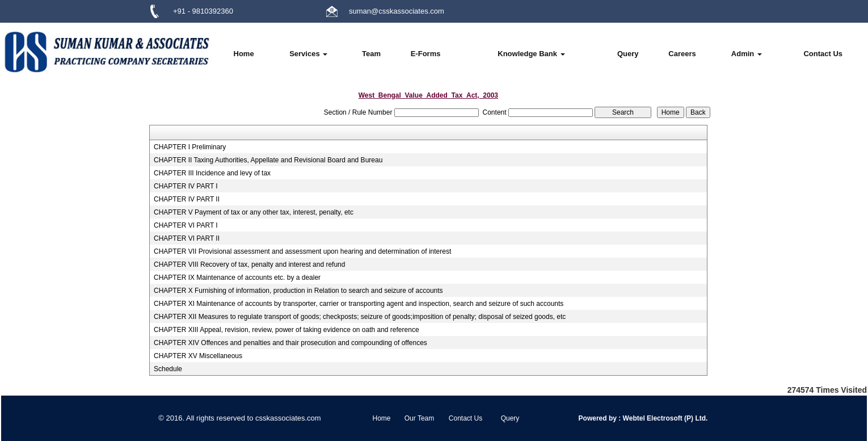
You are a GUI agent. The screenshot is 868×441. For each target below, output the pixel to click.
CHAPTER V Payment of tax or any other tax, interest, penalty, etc (254, 212)
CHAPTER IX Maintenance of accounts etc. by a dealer (237, 278)
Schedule (168, 369)
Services (308, 54)
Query (628, 54)
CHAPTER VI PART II (187, 238)
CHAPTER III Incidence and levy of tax (212, 173)
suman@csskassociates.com (397, 11)
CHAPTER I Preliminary (190, 147)
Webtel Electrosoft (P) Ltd (663, 418)
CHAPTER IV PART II (187, 199)
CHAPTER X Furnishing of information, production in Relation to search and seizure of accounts (298, 291)
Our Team (419, 418)
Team (371, 54)
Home (244, 54)
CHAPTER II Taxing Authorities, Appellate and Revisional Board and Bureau (268, 160)
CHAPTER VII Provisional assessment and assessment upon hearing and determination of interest (302, 251)
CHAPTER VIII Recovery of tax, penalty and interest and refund (250, 264)
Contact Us (823, 54)
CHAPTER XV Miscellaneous (198, 356)
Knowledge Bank (531, 54)
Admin (747, 54)
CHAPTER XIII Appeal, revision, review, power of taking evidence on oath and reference (286, 330)
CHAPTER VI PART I (186, 225)
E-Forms (426, 54)
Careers (682, 54)
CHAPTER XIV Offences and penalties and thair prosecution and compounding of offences (290, 343)
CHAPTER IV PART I (186, 186)
